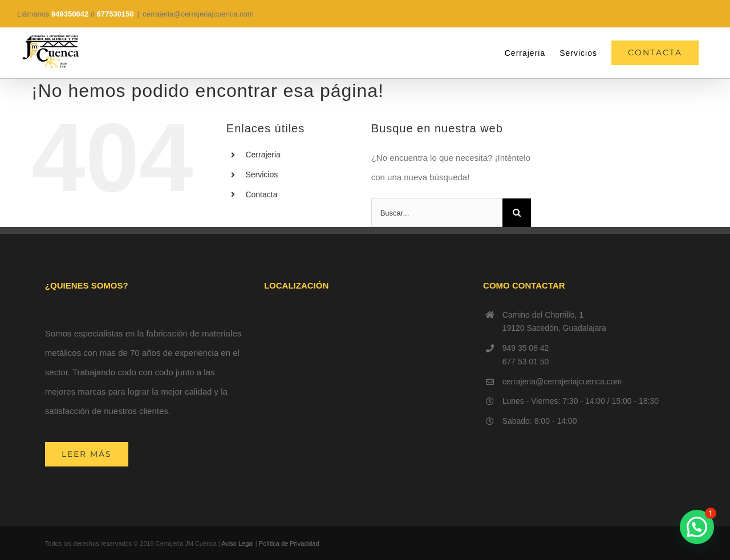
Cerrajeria (263, 155)
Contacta (261, 194)
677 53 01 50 (526, 362)
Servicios (261, 175)
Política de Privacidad (289, 543)
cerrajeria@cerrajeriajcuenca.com (198, 14)
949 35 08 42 (526, 348)
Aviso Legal (238, 543)
